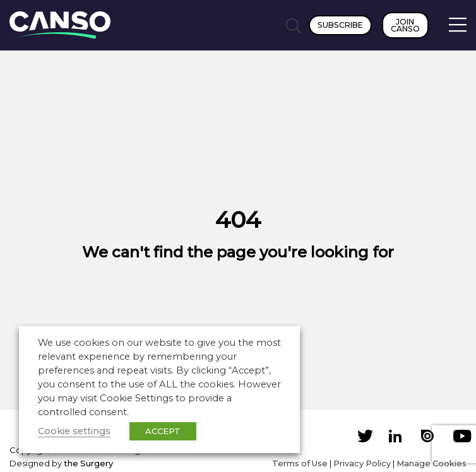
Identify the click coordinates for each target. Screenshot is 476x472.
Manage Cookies (431, 463)
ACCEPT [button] (163, 431)
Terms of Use (300, 463)
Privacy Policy (362, 463)
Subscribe (340, 25)
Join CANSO (405, 25)
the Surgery (88, 463)
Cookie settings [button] (74, 431)
